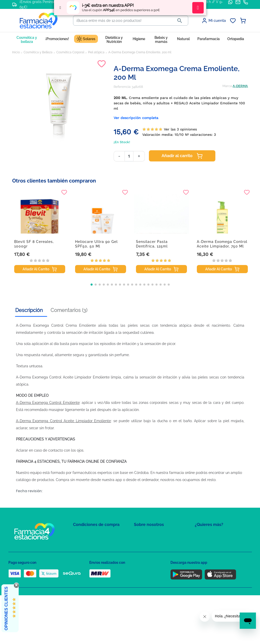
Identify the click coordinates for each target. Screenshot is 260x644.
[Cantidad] (129, 156)
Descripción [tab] (29, 310)
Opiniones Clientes (6, 608)
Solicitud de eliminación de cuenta (161, 557)
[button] (92, 285)
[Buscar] (122, 21)
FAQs (138, 542)
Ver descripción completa (136, 118)
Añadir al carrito (182, 156)
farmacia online (182, 473)
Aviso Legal (82, 557)
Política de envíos (86, 572)
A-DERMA (240, 86)
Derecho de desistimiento (93, 579)
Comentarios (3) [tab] (69, 310)
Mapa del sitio (144, 535)
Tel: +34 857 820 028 (149, 564)
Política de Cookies (88, 549)
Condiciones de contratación (95, 535)
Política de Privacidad (89, 542)
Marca (227, 86)
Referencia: (122, 87)
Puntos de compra (87, 564)
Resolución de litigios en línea (96, 586)
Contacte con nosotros (151, 549)
